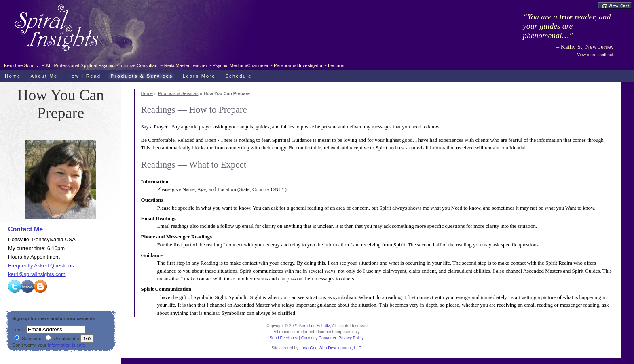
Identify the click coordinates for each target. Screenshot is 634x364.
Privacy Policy (351, 338)
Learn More (199, 76)
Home (147, 93)
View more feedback (596, 55)
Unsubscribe (62, 339)
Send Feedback (283, 338)
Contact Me (25, 229)
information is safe (66, 345)
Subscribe (28, 339)
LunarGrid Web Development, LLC (331, 348)
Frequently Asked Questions (41, 266)
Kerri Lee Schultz (315, 326)
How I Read (84, 76)
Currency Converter (319, 338)
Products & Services (178, 93)
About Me (44, 76)
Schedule (239, 76)
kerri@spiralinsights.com (37, 274)
